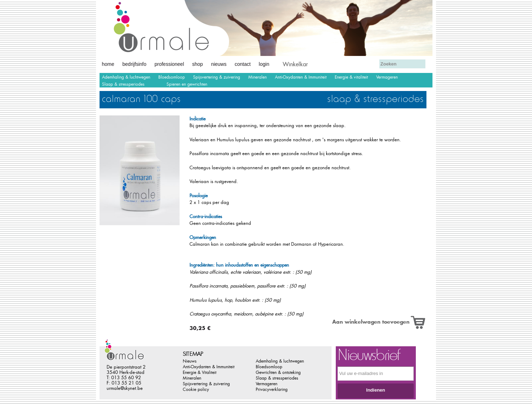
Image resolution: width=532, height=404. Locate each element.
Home (108, 64)
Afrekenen (322, 63)
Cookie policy (196, 389)
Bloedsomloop (172, 77)
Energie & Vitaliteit (200, 372)
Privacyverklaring (272, 389)
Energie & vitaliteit (351, 77)
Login (264, 64)
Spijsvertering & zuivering (217, 77)
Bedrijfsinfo (135, 64)
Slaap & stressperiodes (123, 84)
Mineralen (257, 77)
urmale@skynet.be (125, 388)
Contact (242, 64)
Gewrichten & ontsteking (278, 372)
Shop (198, 64)
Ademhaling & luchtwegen (126, 77)
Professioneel (169, 64)
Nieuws (219, 64)
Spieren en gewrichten (187, 84)
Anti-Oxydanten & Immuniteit (301, 77)
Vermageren (387, 77)
